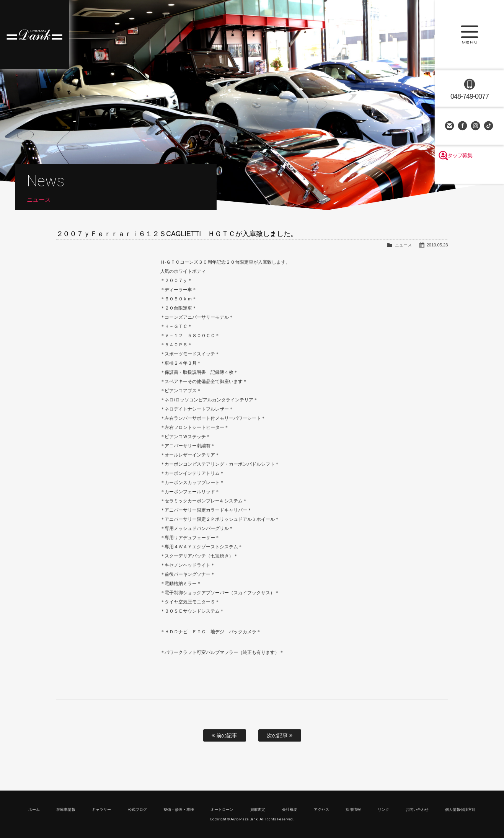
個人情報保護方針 (460, 809)
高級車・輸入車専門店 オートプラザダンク (34, 34)
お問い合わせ (450, 126)
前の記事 (225, 735)
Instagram (476, 126)
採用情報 (353, 809)
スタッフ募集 (470, 173)
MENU (470, 34)
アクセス (321, 809)
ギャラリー (101, 809)
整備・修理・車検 (179, 809)
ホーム (34, 809)
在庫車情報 (66, 809)
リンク (383, 809)
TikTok (489, 126)
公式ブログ (137, 809)
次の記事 (280, 735)
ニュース (403, 245)
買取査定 (258, 809)
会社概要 (290, 809)
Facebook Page (463, 126)
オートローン (222, 809)
